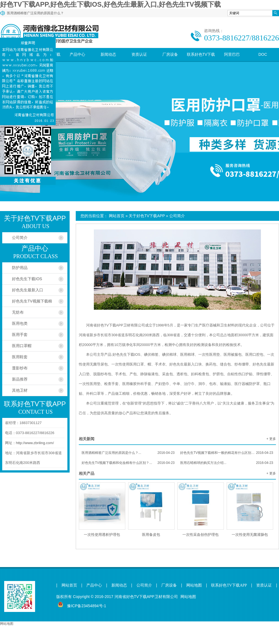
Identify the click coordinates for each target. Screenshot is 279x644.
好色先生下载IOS (27, 279)
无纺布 (18, 312)
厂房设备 (170, 54)
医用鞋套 (20, 357)
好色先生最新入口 (28, 290)
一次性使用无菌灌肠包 (250, 535)
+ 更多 (271, 439)
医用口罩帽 (22, 346)
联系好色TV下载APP (201, 61)
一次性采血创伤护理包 (200, 535)
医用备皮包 (151, 535)
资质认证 (139, 54)
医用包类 (20, 323)
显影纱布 (20, 368)
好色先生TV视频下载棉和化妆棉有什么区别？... (128, 463)
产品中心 (77, 54)
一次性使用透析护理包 (102, 535)
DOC (263, 54)
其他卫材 (20, 390)
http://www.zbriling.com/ (35, 443)
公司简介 (177, 216)
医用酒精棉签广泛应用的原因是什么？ (35, 13)
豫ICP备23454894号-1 (87, 606)
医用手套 (20, 335)
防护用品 (20, 268)
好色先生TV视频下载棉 (32, 301)
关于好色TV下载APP (147, 216)
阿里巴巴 (232, 54)
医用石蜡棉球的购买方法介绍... (227, 463)
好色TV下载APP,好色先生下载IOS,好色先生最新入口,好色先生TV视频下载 (110, 4)
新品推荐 (20, 379)
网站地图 (194, 585)
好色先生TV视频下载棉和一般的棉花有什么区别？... (227, 453)
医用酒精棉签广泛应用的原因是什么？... (128, 453)
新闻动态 (108, 54)
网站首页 (117, 216)
